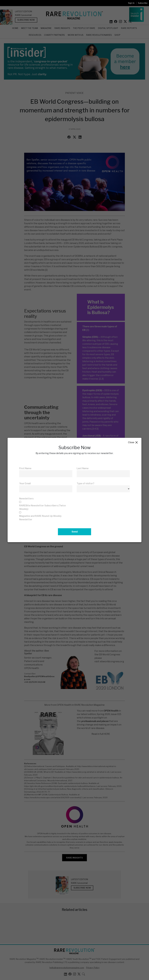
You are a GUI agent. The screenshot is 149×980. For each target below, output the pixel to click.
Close (133, 443)
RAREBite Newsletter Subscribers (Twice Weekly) (42, 507)
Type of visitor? (85, 483)
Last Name (83, 468)
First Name (25, 468)
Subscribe (143, 3)
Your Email (25, 483)
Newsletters (26, 499)
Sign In (131, 3)
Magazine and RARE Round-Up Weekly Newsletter (40, 518)
